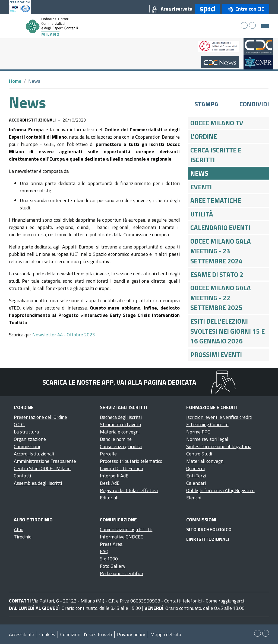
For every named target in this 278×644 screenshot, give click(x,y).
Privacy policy (131, 634)
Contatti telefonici (183, 601)
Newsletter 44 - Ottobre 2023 (64, 335)
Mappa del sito (166, 634)
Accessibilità (22, 634)
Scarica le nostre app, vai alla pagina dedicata (119, 382)
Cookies (47, 634)
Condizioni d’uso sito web (86, 634)
